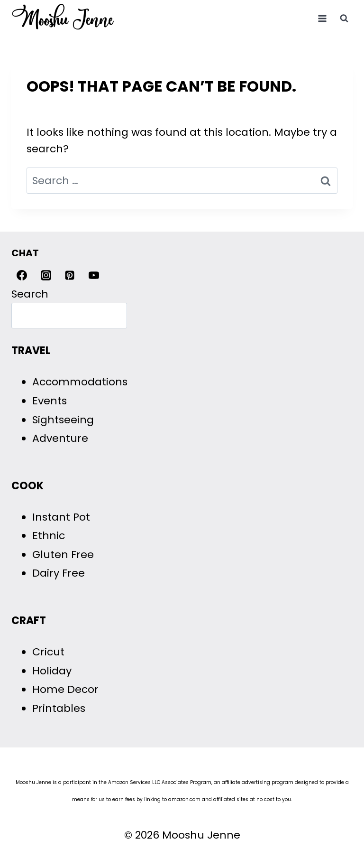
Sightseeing (63, 420)
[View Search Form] (344, 19)
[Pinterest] (70, 275)
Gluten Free (63, 555)
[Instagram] (46, 275)
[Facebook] (22, 275)
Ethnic (49, 536)
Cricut (48, 652)
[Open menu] (322, 18)
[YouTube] (94, 275)
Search (30, 294)
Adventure (60, 438)
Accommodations (80, 382)
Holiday (52, 671)
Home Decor (65, 689)
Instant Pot (61, 517)
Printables (59, 708)
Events (50, 401)
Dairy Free (59, 573)
